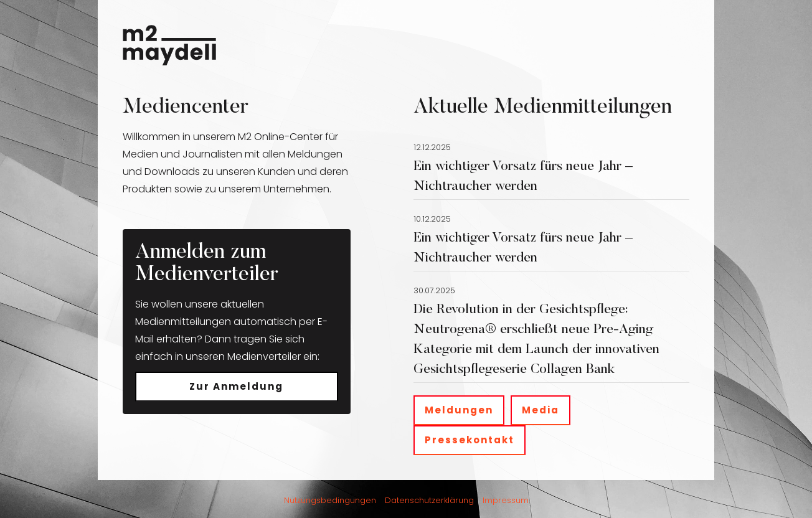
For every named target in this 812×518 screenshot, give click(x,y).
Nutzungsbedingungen (330, 500)
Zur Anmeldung (236, 386)
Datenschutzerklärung (429, 500)
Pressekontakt (470, 440)
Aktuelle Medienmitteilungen (543, 108)
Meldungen (459, 410)
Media (541, 410)
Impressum (506, 500)
